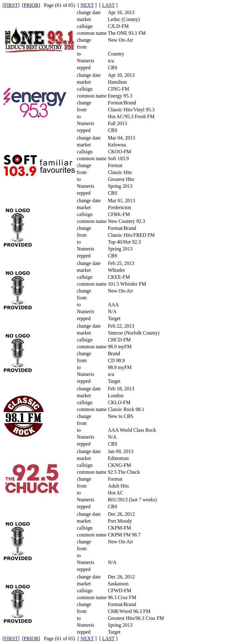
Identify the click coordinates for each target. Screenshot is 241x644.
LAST (108, 5)
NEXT (87, 5)
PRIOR (31, 5)
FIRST (11, 5)
